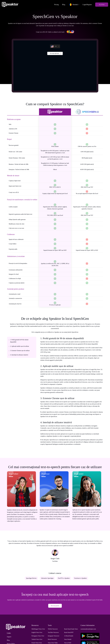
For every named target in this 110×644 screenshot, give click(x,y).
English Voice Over (37, 633)
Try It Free (101, 4)
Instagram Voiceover (54, 637)
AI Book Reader (69, 637)
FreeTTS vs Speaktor (64, 579)
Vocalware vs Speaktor (80, 579)
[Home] (11, 4)
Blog (63, 4)
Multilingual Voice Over (38, 630)
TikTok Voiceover (53, 630)
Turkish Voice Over (37, 640)
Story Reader (68, 640)
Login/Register (86, 4)
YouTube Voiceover (53, 633)
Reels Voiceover (52, 640)
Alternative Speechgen (47, 579)
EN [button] (54, 47)
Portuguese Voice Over (38, 637)
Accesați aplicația (54, 55)
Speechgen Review (31, 579)
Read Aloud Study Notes (71, 630)
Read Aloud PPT (69, 633)
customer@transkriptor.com (88, 630)
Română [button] (73, 4)
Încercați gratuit (55, 607)
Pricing (56, 4)
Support (9, 638)
